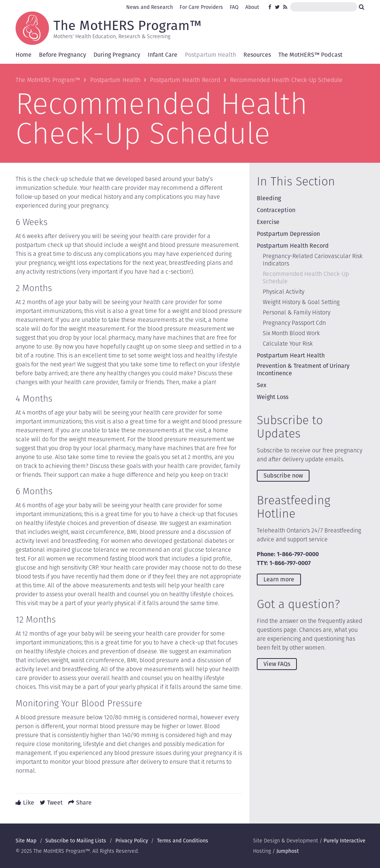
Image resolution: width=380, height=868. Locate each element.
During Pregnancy (117, 55)
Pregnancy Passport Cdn (294, 323)
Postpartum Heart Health (291, 355)
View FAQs (277, 664)
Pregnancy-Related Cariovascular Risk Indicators (313, 260)
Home (24, 55)
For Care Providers (201, 7)
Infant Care (163, 55)
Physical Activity (284, 292)
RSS (286, 7)
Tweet (55, 803)
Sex (262, 385)
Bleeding (269, 198)
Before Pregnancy (63, 55)
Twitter (278, 7)
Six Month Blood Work (291, 333)
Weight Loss (273, 397)
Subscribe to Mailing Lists (76, 841)
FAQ (234, 7)
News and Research (150, 7)
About (252, 7)
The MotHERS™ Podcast (310, 55)
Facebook (271, 7)
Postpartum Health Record (185, 80)
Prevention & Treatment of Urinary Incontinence (303, 369)
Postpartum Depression (288, 234)
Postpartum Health (210, 55)
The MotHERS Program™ (127, 25)
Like (29, 803)
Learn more (279, 579)
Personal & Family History (297, 312)
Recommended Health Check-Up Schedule (306, 278)
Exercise (268, 222)
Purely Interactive (345, 841)
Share (84, 803)
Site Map (26, 841)
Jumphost (288, 851)
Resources (257, 55)
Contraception (276, 210)
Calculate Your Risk (288, 344)
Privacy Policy (132, 841)
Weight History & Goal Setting (301, 302)
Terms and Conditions (183, 841)
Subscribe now (283, 476)
